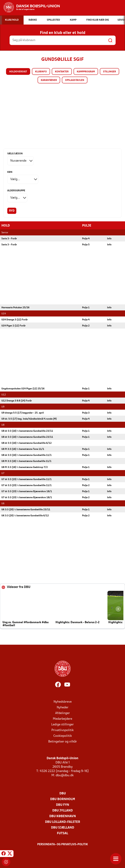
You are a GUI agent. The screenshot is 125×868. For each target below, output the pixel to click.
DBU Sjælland (63, 828)
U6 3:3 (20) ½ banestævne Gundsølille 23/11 (26, 509)
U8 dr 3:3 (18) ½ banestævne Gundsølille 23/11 (27, 431)
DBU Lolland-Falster (63, 822)
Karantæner (49, 80)
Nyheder (63, 707)
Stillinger (109, 72)
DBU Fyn (63, 805)
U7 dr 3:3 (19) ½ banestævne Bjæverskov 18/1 (27, 491)
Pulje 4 (86, 239)
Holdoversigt (18, 72)
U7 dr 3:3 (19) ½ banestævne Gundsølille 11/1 (27, 479)
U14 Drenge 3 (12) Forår (15, 320)
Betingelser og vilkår (63, 741)
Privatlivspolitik (62, 730)
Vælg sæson (15, 154)
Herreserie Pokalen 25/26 (15, 307)
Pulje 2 (86, 326)
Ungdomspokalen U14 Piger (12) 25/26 (23, 389)
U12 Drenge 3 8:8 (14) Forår (17, 401)
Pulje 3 (86, 413)
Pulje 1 (86, 307)
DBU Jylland (62, 810)
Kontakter (62, 72)
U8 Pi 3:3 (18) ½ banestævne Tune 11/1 (23, 449)
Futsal (62, 833)
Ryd (12, 211)
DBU (63, 793)
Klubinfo (41, 72)
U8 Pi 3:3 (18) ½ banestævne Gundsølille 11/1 (26, 461)
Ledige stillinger (62, 724)
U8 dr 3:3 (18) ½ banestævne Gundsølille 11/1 (27, 455)
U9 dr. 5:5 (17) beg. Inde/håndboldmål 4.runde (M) (29, 419)
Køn (10, 172)
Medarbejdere (62, 719)
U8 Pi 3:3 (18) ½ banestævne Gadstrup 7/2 (25, 467)
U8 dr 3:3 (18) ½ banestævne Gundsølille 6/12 (27, 443)
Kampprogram (86, 72)
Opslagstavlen (75, 80)
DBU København (63, 816)
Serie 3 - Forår (9, 239)
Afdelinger (62, 713)
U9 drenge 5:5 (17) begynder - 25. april (23, 413)
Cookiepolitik (63, 736)
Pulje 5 (86, 245)
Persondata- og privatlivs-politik (63, 844)
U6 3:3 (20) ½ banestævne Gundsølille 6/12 (25, 516)
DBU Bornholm (63, 799)
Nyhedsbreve (63, 702)
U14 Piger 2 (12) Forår (13, 326)
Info (109, 239)
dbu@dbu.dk (65, 775)
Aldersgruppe (16, 191)
